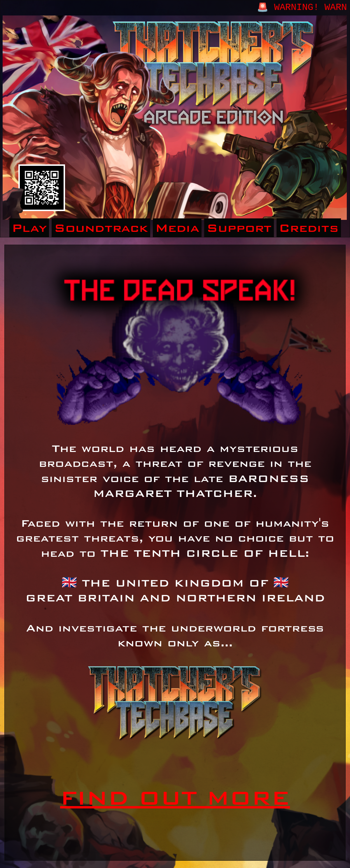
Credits (309, 228)
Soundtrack (101, 228)
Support (239, 228)
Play (29, 228)
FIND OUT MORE (175, 798)
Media (177, 228)
